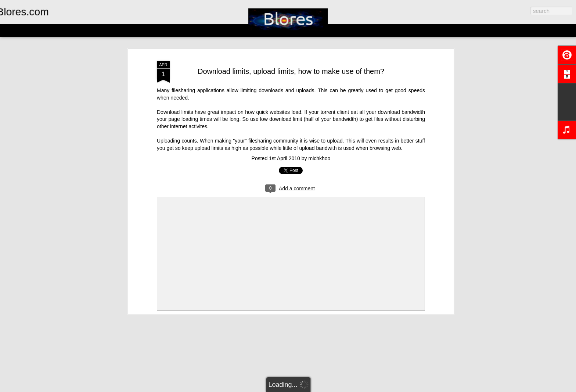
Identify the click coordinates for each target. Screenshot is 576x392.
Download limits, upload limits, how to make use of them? (291, 71)
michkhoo (319, 158)
